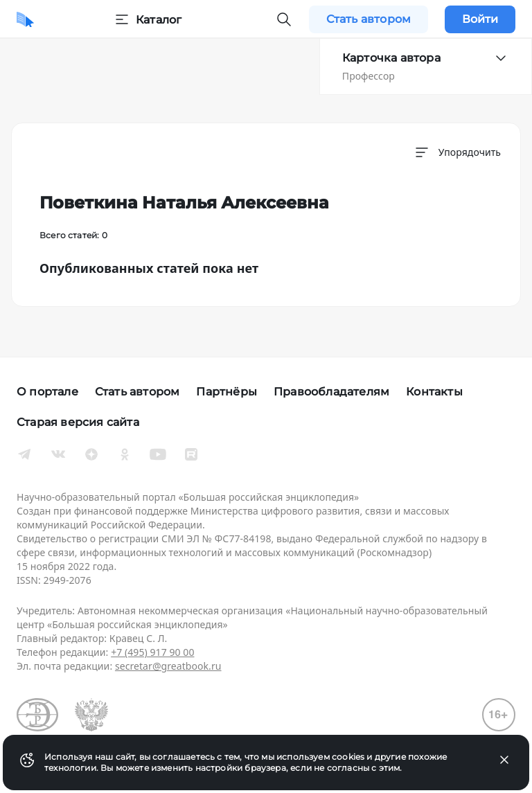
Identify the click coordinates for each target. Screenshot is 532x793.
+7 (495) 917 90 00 (152, 652)
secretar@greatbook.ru (168, 666)
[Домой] (25, 19)
